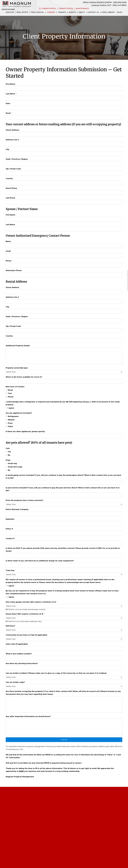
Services (10, 12)
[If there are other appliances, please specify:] (64, 436)
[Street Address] (64, 134)
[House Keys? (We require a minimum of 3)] (64, 618)
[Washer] (6, 420)
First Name (10, 84)
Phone (9, 261)
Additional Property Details (18, 346)
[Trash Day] (64, 574)
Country (9, 179)
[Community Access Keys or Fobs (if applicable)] (64, 639)
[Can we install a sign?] (64, 686)
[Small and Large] (6, 467)
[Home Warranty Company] (64, 514)
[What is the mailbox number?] (64, 658)
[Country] (64, 183)
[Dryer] (6, 423)
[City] (64, 154)
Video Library (108, 12)
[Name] (64, 246)
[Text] (6, 393)
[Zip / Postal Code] (64, 173)
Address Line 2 (12, 140)
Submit (64, 740)
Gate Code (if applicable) (17, 644)
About (82, 12)
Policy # (9, 529)
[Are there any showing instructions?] (64, 668)
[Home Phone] (64, 193)
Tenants (62, 12)
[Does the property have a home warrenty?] (64, 504)
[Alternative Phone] (64, 275)
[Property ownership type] (64, 372)
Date (8, 103)
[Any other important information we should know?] (64, 727)
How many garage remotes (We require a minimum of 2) (31, 602)
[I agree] (6, 408)
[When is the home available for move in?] (64, 381)
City (7, 149)
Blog (120, 12)
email (8, 251)
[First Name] (64, 88)
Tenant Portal (66, 9)
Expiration (10, 519)
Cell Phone (10, 198)
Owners (51, 12)
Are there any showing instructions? (22, 663)
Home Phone (11, 188)
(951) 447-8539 (120, 5)
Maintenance (82, 9)
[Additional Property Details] (64, 356)
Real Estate (22, 12)
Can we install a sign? (15, 682)
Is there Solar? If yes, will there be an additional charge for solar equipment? (40, 561)
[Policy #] (64, 533)
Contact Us (93, 12)
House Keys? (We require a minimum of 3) (24, 614)
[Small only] (6, 463)
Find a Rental (37, 12)
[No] (6, 455)
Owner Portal (49, 9)
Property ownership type (17, 368)
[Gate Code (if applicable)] (64, 648)
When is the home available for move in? (24, 377)
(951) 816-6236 (120, 2)
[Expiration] (64, 523)
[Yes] (6, 452)
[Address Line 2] (64, 144)
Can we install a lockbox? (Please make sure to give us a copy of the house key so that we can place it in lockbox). (56, 673)
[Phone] (64, 265)
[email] (64, 255)
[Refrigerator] (6, 416)
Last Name (10, 94)
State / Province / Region (17, 159)
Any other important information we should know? (28, 716)
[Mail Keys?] (64, 630)
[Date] (64, 108)
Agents (72, 12)
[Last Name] (64, 98)
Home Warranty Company (17, 509)
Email (8, 113)
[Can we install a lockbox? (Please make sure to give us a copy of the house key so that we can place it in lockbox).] (64, 677)
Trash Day (10, 570)
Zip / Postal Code (13, 169)
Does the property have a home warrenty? (25, 500)
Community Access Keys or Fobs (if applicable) (26, 635)
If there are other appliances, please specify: (25, 431)
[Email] (64, 118)
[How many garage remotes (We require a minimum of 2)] (64, 606)
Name (8, 241)
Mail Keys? (10, 626)
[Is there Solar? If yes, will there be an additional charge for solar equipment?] (64, 565)
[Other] (6, 426)
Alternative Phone (14, 270)
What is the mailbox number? (19, 654)
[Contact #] (64, 543)
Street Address (12, 130)
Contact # (10, 538)
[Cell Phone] (64, 202)
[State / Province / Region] (64, 163)
